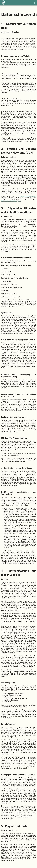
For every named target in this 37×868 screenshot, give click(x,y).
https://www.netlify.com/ (28, 196)
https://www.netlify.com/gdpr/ (11, 201)
